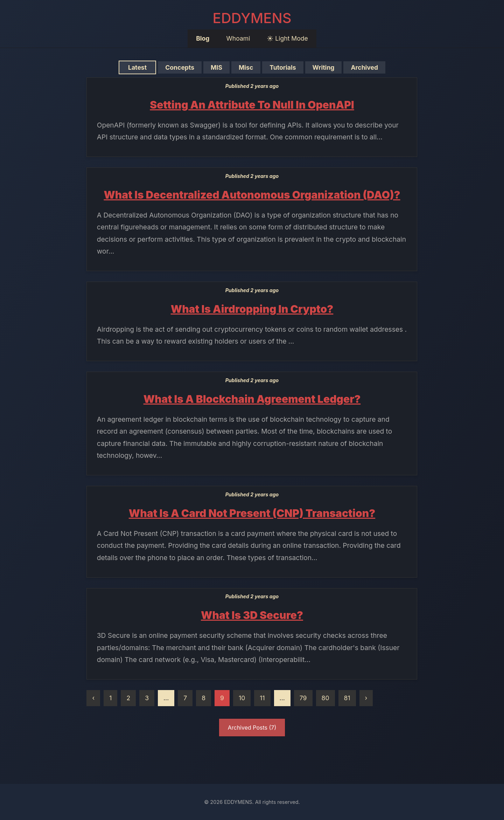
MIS (217, 67)
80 (325, 698)
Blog (203, 38)
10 (242, 698)
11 (262, 698)
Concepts (180, 67)
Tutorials (283, 67)
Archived (365, 67)
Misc (246, 67)
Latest (137, 67)
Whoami (238, 38)
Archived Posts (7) (252, 728)
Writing (323, 67)
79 (303, 698)
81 (347, 698)
